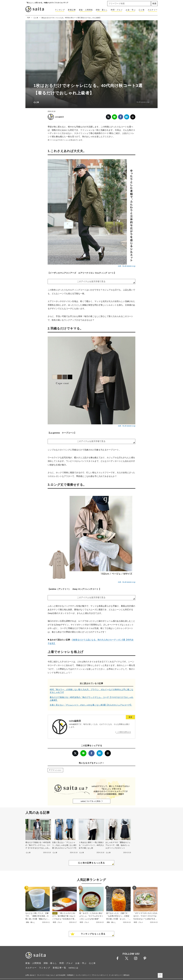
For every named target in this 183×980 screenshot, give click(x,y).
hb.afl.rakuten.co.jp (143, 102)
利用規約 (70, 975)
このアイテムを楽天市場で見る (91, 281)
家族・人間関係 (86, 10)
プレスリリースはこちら (45, 975)
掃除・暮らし (102, 10)
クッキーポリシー (115, 975)
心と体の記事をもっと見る (91, 863)
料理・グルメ (117, 10)
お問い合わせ (30, 975)
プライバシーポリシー (99, 975)
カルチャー (153, 10)
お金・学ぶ (131, 10)
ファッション (56, 770)
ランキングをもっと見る (93, 934)
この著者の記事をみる (124, 732)
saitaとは (74, 968)
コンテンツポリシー (82, 975)
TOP (28, 18)
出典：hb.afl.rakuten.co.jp (127, 266)
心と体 (142, 10)
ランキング (60, 10)
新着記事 (72, 10)
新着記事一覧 (59, 968)
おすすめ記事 (60, 975)
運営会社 (126, 975)
